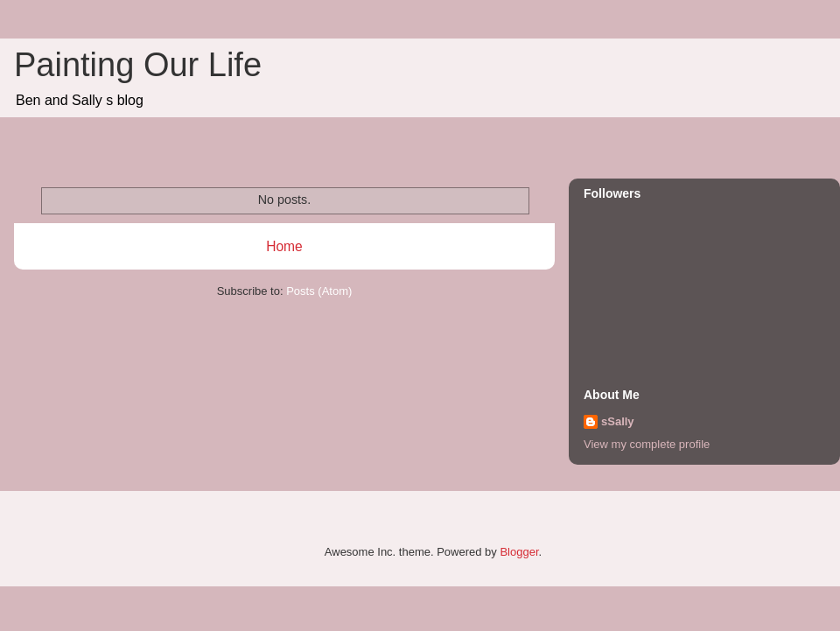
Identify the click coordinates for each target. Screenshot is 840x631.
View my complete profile (647, 444)
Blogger (519, 552)
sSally (618, 421)
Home (284, 246)
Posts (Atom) (319, 291)
